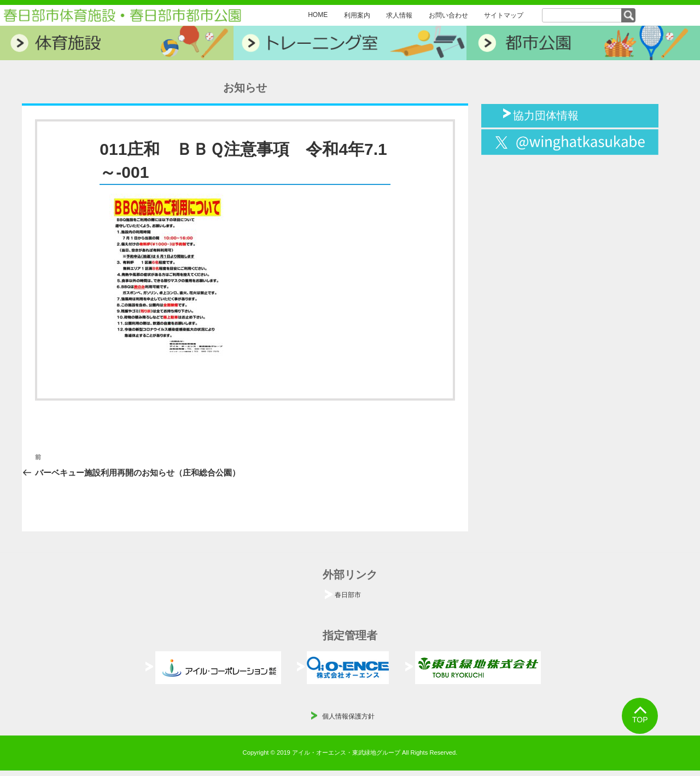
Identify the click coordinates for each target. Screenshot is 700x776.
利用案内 (357, 15)
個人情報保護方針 (348, 716)
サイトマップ (504, 15)
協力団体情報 (546, 114)
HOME (318, 15)
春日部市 (348, 595)
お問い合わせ (448, 15)
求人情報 (399, 15)
